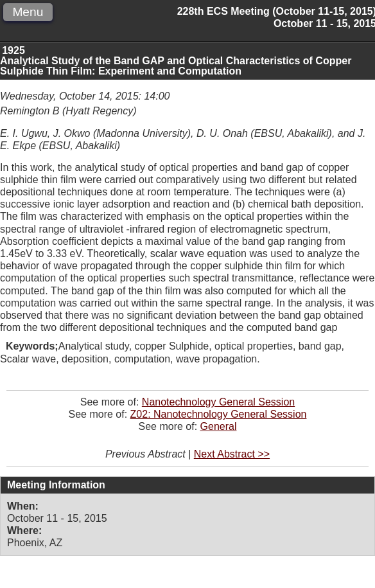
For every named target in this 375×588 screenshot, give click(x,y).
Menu (28, 12)
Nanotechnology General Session (218, 402)
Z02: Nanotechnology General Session (219, 414)
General (219, 426)
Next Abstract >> (232, 454)
